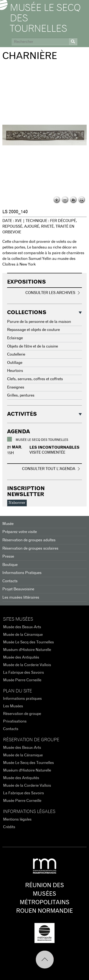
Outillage (15, 363)
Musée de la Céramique (23, 635)
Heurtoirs (15, 371)
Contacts (10, 581)
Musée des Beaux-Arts (22, 627)
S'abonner (17, 503)
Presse (8, 556)
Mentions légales (17, 819)
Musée (8, 524)
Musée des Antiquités (21, 657)
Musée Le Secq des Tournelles (45, 18)
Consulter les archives (50, 293)
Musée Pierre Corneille (22, 680)
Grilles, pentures (21, 395)
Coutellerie (16, 354)
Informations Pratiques (22, 573)
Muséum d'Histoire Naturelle (27, 650)
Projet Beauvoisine (18, 589)
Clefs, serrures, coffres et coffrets (35, 379)
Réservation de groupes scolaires (30, 548)
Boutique (10, 565)
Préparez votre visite (20, 532)
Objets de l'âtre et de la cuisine (33, 346)
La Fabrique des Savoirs (23, 673)
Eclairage (15, 338)
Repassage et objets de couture (33, 330)
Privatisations (15, 721)
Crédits (9, 827)
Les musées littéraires (21, 597)
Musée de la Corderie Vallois (27, 665)
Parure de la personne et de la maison (39, 322)
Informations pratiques (22, 699)
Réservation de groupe (22, 714)
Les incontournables (54, 447)
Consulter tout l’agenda (49, 469)
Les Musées (13, 706)
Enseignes (16, 387)
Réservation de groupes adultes (29, 540)
